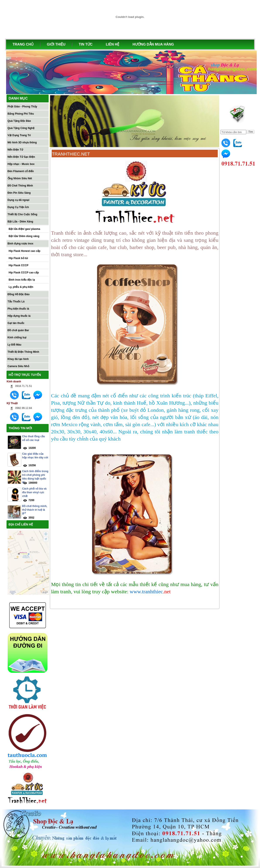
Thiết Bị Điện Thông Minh (23, 352)
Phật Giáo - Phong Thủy (22, 107)
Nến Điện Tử (15, 150)
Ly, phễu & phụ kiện (21, 287)
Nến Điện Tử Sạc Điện (21, 157)
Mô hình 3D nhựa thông (22, 142)
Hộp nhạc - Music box (21, 164)
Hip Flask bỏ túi (18, 258)
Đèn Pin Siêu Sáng (19, 193)
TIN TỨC (86, 44)
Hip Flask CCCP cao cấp (24, 273)
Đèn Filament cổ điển (21, 171)
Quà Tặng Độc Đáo (19, 121)
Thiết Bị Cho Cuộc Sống (23, 214)
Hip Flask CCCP (19, 265)
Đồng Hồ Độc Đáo (19, 294)
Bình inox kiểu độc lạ (22, 280)
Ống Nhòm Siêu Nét (20, 178)
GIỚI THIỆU (56, 44)
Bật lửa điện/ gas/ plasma (25, 229)
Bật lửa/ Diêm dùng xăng (24, 236)
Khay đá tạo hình (18, 359)
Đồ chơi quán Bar (18, 330)
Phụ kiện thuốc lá (18, 309)
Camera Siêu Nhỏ (18, 366)
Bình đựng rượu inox (20, 244)
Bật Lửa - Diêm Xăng (20, 222)
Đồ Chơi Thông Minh (20, 186)
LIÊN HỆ (113, 44)
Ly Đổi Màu (14, 345)
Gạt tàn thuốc (16, 323)
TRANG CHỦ (23, 44)
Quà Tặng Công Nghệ (21, 128)
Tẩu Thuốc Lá (16, 302)
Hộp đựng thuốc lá (19, 316)
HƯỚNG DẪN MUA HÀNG (153, 44)
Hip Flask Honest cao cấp (25, 251)
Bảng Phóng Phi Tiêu (21, 114)
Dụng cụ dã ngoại (19, 200)
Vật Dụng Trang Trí (19, 135)
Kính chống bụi (17, 337)
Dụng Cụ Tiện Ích (18, 207)
